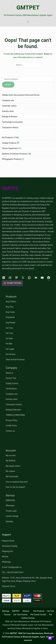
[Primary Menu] (28, 22)
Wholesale (10, 506)
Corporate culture (9, 106)
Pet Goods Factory (38, 615)
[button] (50, 638)
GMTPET (28, 8)
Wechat (5, 557)
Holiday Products (9, 143)
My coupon (10, 471)
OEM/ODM (10, 500)
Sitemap (6, 611)
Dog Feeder (11, 323)
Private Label (11, 511)
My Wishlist (11, 461)
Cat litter (9, 338)
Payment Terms (9, 586)
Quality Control (12, 383)
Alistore (26, 611)
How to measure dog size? (17, 482)
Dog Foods (10, 312)
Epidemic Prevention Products (15, 154)
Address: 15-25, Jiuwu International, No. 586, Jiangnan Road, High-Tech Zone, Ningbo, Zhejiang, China (27, 579)
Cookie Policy (11, 426)
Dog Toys (10, 307)
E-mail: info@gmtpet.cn (12, 567)
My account (11, 455)
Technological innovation (12, 122)
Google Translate (12, 283)
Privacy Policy (12, 420)
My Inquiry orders (13, 466)
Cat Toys (9, 333)
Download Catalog (10, 546)
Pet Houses (11, 354)
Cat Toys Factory (20, 615)
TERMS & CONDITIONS (15, 415)
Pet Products (7, 137)
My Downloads (12, 476)
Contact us (10, 431)
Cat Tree (9, 328)
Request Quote (8, 541)
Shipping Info (8, 551)
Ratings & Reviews (10, 117)
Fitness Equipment (10, 148)
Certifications (11, 389)
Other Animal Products (15, 360)
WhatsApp (6, 562)
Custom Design (12, 516)
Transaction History (10, 127)
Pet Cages (10, 349)
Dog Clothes (11, 302)
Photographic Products (12, 159)
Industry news (8, 111)
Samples (9, 521)
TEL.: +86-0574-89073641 (13, 572)
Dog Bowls (10, 317)
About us (10, 373)
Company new (8, 100)
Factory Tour (11, 378)
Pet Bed (9, 344)
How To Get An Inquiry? (15, 487)
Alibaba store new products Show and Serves (21, 95)
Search (8, 85)
